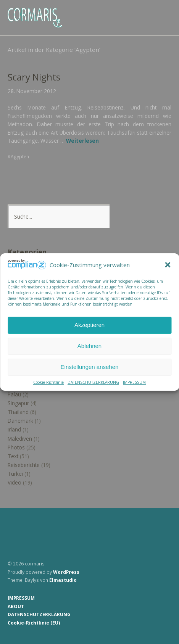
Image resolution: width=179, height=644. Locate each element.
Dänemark (20, 421)
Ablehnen (89, 346)
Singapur (18, 403)
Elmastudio (63, 580)
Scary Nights (34, 77)
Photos (16, 447)
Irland (14, 429)
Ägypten (20, 156)
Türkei (15, 474)
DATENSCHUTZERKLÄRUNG (93, 382)
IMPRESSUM (134, 382)
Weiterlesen (82, 141)
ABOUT (16, 606)
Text (13, 456)
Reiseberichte (24, 465)
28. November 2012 (32, 91)
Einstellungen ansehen (90, 367)
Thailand (18, 412)
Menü (162, 12)
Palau (14, 394)
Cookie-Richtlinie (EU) (34, 623)
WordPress (66, 572)
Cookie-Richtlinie (48, 382)
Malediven (20, 439)
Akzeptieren (89, 325)
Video (15, 482)
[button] (168, 265)
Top (163, 622)
